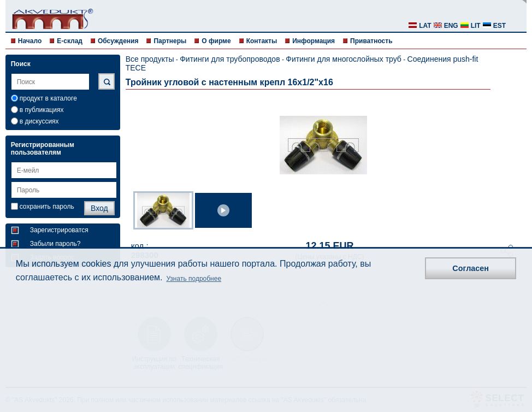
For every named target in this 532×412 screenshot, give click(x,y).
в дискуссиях (39, 121)
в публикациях (42, 110)
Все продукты (150, 59)
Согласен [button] (471, 268)
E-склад (70, 41)
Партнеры (170, 41)
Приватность (371, 41)
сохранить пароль (47, 207)
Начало (30, 41)
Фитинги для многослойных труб (344, 59)
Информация (314, 41)
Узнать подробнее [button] (194, 279)
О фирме (216, 41)
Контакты (262, 41)
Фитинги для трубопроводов (230, 59)
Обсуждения (118, 41)
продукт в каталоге (48, 98)
